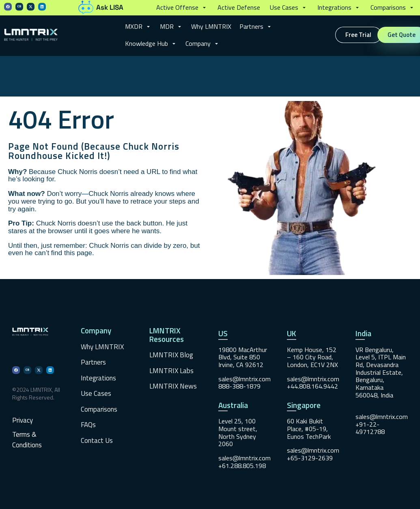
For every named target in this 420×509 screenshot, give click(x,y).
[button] (182, 8)
